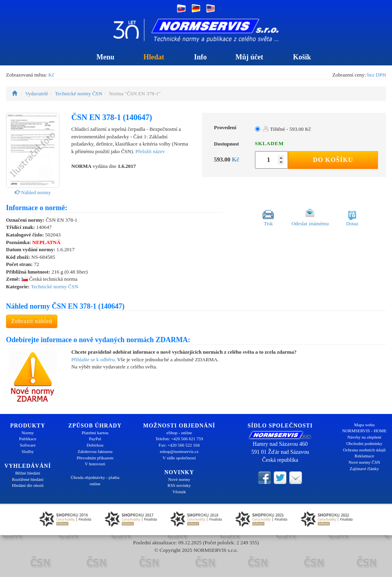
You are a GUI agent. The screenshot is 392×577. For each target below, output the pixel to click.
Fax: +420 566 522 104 (179, 445)
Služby (28, 451)
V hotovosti (95, 464)
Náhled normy (33, 192)
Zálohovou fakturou (95, 451)
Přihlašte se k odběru (93, 359)
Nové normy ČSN (364, 462)
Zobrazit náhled (32, 321)
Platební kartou (95, 433)
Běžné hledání (28, 473)
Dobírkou (95, 445)
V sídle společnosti (179, 458)
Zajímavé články (365, 469)
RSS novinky (179, 485)
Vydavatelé (37, 94)
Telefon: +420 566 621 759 (179, 439)
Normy (28, 433)
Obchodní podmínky (364, 443)
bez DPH (377, 75)
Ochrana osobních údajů (364, 450)
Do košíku (333, 160)
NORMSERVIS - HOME (365, 431)
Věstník (179, 492)
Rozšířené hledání (28, 479)
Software (28, 445)
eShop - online (179, 433)
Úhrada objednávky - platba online (95, 481)
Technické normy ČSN (79, 94)
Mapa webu (365, 425)
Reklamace (364, 456)
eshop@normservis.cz (179, 451)
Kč (51, 75)
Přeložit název (150, 151)
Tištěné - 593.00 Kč (287, 129)
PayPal (95, 439)
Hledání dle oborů (28, 485)
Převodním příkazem (95, 458)
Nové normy (179, 479)
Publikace (28, 439)
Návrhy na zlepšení (364, 437)
